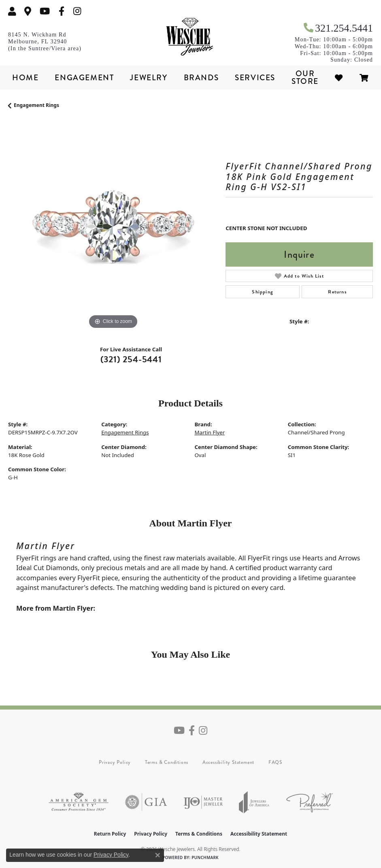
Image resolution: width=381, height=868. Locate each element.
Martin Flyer (210, 432)
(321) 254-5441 (131, 359)
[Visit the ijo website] (203, 802)
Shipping (263, 292)
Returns (337, 292)
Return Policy (110, 834)
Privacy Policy (115, 762)
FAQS (275, 762)
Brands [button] (201, 78)
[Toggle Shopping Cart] (364, 78)
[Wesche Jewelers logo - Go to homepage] (191, 37)
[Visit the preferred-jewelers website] (310, 802)
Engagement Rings (36, 105)
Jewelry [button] (149, 78)
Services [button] (255, 78)
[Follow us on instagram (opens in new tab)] (77, 11)
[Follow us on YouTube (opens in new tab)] (45, 11)
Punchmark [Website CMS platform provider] (205, 857)
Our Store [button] (305, 77)
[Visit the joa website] (254, 802)
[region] (113, 226)
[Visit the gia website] (146, 802)
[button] (12, 11)
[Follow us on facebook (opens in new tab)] (62, 11)
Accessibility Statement (228, 762)
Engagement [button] (84, 78)
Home (25, 78)
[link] (28, 11)
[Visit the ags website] (79, 802)
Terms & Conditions (167, 762)
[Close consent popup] (158, 855)
